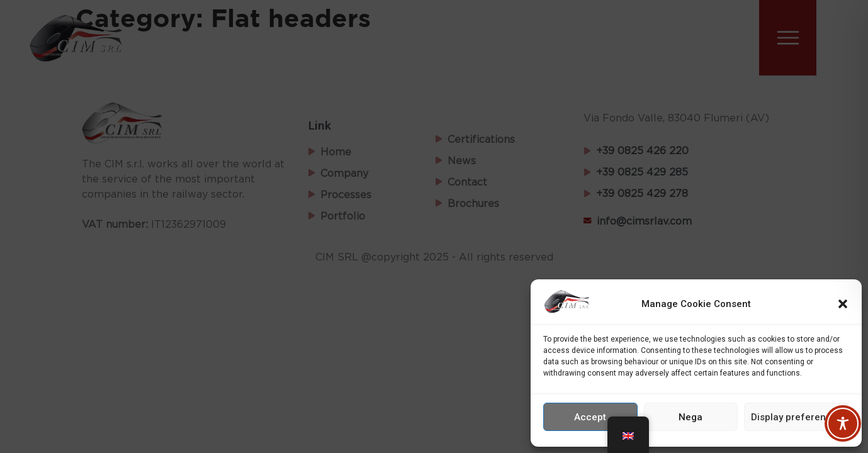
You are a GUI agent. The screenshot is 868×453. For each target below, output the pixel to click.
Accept (590, 417)
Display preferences (797, 417)
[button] (843, 304)
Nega (690, 417)
